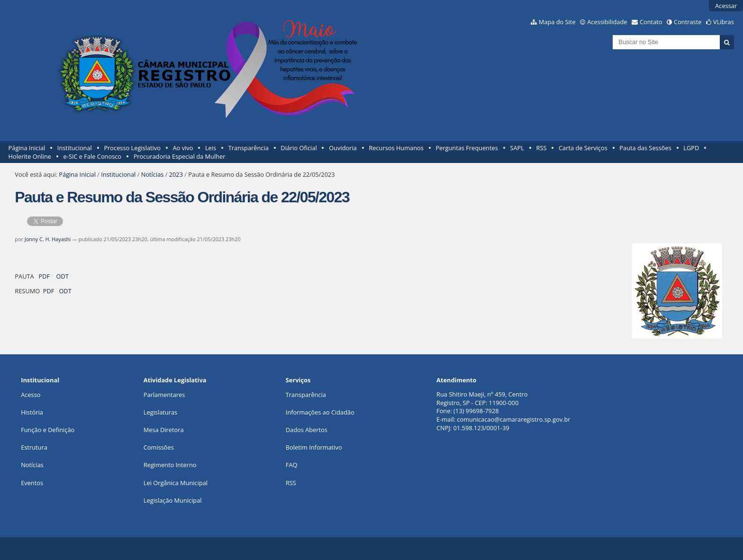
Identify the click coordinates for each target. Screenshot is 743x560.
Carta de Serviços (583, 148)
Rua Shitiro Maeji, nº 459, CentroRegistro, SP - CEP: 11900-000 (482, 398)
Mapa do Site (557, 22)
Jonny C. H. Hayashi (48, 239)
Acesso (31, 395)
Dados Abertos (307, 430)
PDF (45, 276)
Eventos (32, 483)
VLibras (724, 22)
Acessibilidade (607, 22)
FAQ (292, 465)
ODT (62, 276)
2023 (176, 174)
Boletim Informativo (314, 447)
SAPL (517, 148)
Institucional (75, 148)
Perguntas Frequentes (467, 148)
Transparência (249, 148)
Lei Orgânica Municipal (176, 483)
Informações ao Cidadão (320, 412)
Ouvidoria (343, 148)
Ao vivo (183, 148)
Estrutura (34, 447)
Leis (211, 148)
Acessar (726, 6)
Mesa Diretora (164, 430)
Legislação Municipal (173, 500)
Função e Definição (48, 430)
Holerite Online (30, 156)
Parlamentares (164, 395)
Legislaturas (160, 412)
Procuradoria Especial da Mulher (180, 156)
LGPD (691, 148)
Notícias (153, 174)
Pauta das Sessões (645, 148)
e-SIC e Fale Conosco (92, 156)
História (32, 412)
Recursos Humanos (396, 148)
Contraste (688, 22)
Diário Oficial (299, 148)
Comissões (159, 447)
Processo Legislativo (132, 148)
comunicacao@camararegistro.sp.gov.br (513, 419)
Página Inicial (27, 148)
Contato (651, 22)
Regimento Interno (170, 465)
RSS (542, 148)
